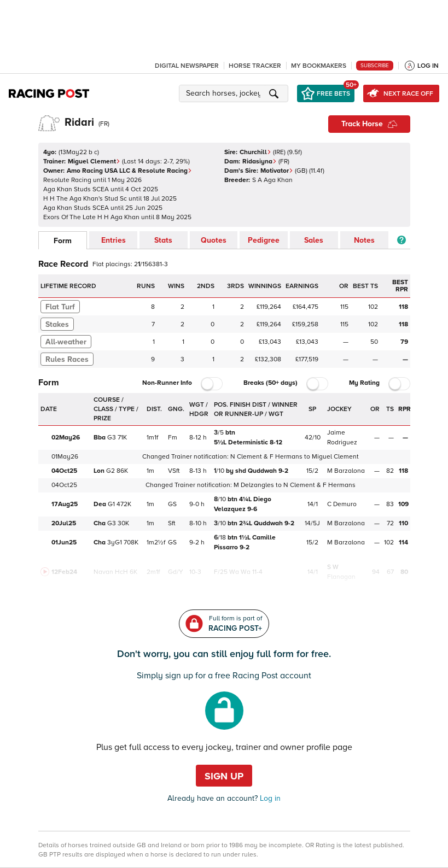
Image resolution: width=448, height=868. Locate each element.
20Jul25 (64, 523)
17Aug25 (65, 504)
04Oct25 (64, 471)
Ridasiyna (260, 162)
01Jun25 (64, 542)
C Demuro (342, 504)
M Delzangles (254, 485)
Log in (269, 798)
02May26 (66, 438)
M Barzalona (346, 471)
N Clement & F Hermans (266, 457)
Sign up (224, 776)
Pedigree (264, 240)
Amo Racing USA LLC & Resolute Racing (129, 171)
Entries (114, 240)
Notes (364, 240)
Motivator (277, 171)
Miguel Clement (94, 162)
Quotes (214, 240)
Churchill (255, 152)
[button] (235, 93)
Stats (163, 240)
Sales (314, 240)
